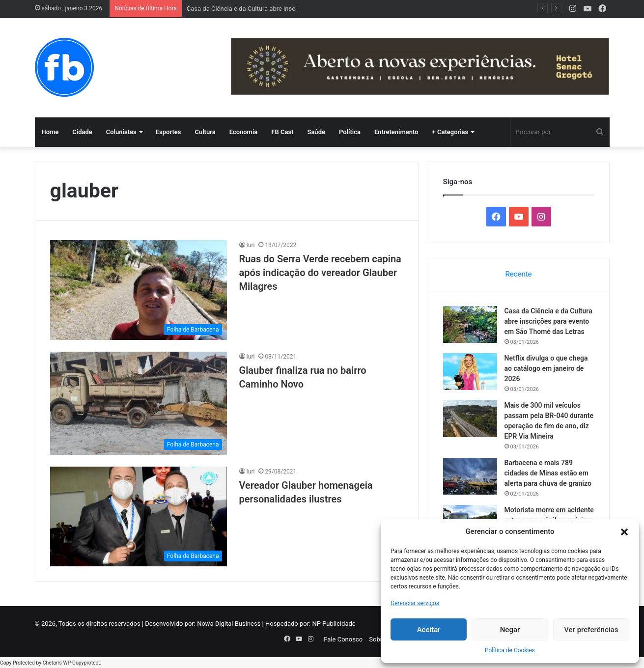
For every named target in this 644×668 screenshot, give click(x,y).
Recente (518, 274)
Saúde (316, 132)
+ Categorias (450, 132)
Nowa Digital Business (229, 624)
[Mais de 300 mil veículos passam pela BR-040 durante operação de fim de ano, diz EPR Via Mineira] (470, 419)
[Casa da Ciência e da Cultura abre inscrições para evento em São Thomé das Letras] (470, 324)
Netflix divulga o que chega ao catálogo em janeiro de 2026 (546, 368)
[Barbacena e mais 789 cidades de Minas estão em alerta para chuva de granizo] (470, 476)
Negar (510, 630)
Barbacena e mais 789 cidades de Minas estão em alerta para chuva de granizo (548, 473)
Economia (244, 132)
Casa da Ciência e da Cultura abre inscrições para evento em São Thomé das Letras (548, 321)
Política (350, 132)
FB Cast (282, 132)
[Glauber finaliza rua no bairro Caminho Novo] (139, 403)
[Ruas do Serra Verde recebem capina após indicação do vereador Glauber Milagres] (139, 290)
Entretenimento (396, 132)
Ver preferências (591, 630)
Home (50, 132)
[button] (624, 532)
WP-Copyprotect (81, 663)
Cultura (205, 132)
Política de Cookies (510, 650)
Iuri (251, 245)
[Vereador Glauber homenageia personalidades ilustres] (139, 516)
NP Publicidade (334, 624)
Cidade (82, 132)
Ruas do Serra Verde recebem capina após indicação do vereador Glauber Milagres (320, 273)
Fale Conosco (343, 639)
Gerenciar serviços (415, 603)
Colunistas (121, 132)
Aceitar (429, 630)
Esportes (168, 132)
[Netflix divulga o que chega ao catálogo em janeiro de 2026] (470, 372)
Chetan (51, 663)
